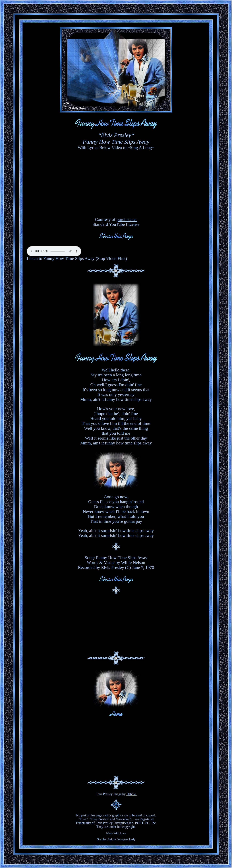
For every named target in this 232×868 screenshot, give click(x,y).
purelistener (127, 219)
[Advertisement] (116, 623)
